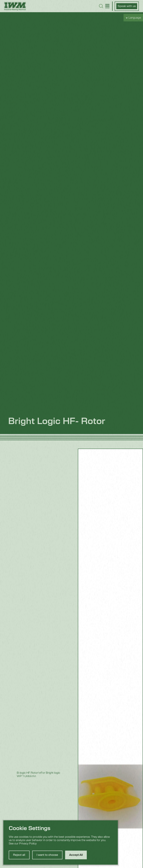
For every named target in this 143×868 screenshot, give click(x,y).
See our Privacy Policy (23, 844)
